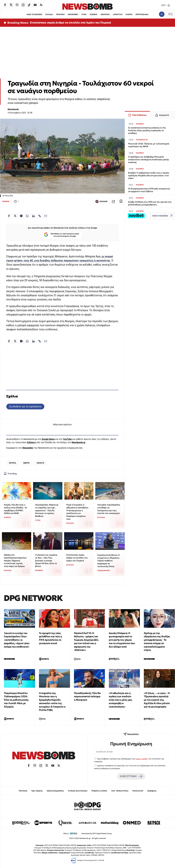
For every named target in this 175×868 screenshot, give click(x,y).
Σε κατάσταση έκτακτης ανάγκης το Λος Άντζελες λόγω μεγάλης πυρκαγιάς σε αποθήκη (147, 130)
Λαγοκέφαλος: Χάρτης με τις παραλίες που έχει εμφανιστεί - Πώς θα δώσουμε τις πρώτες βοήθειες (47, 510)
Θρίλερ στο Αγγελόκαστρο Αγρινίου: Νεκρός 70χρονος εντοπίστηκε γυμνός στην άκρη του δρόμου (15, 560)
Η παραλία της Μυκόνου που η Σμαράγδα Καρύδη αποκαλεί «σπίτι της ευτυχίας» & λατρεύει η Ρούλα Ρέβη (52, 702)
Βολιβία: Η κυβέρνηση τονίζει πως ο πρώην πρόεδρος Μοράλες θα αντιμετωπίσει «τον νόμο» (149, 175)
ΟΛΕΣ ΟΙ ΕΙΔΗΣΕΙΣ (34, 14)
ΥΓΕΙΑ (84, 14)
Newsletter (28, 448)
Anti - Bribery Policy (120, 791)
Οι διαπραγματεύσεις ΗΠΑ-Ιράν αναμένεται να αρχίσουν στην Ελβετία (149, 190)
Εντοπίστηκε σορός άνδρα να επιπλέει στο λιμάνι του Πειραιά (70, 23)
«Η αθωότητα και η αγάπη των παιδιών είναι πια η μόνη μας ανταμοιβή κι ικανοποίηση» (120, 700)
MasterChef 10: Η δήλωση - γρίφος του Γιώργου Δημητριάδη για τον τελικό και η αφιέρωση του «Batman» (86, 642)
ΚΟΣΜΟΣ (93, 14)
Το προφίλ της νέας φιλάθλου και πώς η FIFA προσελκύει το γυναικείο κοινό (51, 638)
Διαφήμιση (152, 791)
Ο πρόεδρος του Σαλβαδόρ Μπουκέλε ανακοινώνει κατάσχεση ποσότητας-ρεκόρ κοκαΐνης (148, 159)
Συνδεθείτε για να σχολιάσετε (25, 406)
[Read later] (121, 201)
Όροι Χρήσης (37, 791)
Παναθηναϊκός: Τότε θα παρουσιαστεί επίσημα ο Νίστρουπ (87, 696)
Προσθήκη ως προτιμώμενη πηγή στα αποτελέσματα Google (61, 235)
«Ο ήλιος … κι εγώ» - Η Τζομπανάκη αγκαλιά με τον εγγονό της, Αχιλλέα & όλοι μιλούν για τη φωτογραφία (157, 700)
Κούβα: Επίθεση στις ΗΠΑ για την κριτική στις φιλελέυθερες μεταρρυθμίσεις (150, 203)
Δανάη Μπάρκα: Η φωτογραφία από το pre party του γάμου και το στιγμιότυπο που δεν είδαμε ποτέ (122, 640)
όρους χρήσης (142, 759)
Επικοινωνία (138, 791)
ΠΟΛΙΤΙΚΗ (60, 14)
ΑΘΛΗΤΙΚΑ (105, 14)
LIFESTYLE (118, 14)
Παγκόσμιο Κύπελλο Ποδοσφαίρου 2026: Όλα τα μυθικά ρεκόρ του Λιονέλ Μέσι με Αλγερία (16, 700)
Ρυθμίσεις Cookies (99, 791)
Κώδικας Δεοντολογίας (78, 791)
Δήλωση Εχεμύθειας (55, 791)
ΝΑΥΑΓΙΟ (41, 463)
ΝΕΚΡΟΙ (26, 463)
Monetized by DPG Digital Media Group (97, 834)
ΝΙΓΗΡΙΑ (12, 463)
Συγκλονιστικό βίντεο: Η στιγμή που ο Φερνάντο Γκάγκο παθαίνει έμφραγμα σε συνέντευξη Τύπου (108, 561)
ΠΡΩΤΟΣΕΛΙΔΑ (142, 14)
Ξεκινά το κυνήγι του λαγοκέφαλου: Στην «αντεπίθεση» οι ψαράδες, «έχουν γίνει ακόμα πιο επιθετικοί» (17, 640)
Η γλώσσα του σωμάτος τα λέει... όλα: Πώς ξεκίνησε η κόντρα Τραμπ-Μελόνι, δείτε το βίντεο (46, 560)
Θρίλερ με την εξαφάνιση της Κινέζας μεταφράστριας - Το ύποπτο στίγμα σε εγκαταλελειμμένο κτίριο (157, 642)
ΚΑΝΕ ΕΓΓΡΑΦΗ (131, 776)
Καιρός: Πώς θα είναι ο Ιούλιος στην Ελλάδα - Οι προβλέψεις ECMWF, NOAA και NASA (15, 509)
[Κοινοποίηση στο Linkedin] (33, 216)
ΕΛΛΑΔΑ (49, 14)
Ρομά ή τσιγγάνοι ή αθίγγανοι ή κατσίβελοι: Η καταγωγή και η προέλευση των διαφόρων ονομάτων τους (77, 512)
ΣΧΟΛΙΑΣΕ (101, 201)
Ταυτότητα (23, 791)
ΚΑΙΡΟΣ (129, 14)
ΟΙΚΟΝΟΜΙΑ (73, 14)
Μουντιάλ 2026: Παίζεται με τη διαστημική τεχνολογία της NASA (149, 145)
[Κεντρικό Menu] (170, 14)
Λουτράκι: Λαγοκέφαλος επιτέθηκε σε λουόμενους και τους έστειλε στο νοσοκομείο (109, 509)
